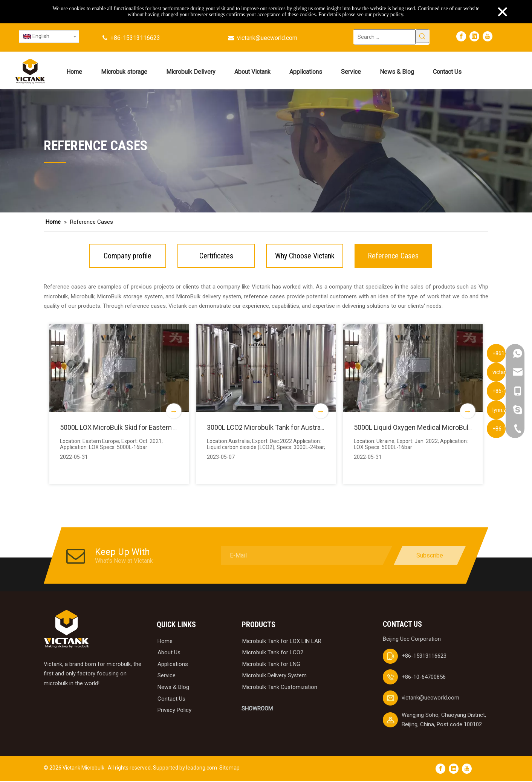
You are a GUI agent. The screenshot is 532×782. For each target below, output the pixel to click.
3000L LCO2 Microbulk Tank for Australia (268, 427)
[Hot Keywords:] (422, 36)
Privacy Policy (174, 711)
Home (165, 642)
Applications (173, 665)
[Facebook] (461, 36)
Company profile (128, 256)
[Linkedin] (474, 36)
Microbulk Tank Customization (280, 688)
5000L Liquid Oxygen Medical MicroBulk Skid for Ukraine (438, 427)
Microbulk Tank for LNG (271, 665)
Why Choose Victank (305, 256)
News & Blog (173, 688)
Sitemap (229, 768)
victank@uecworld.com (267, 38)
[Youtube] (488, 36)
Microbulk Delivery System (274, 677)
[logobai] (66, 630)
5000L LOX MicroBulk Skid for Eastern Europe (128, 427)
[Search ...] (385, 37)
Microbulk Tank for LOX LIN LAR (282, 642)
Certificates (216, 256)
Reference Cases (393, 256)
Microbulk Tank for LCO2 (273, 653)
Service (167, 677)
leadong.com (202, 768)
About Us (169, 653)
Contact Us (171, 700)
